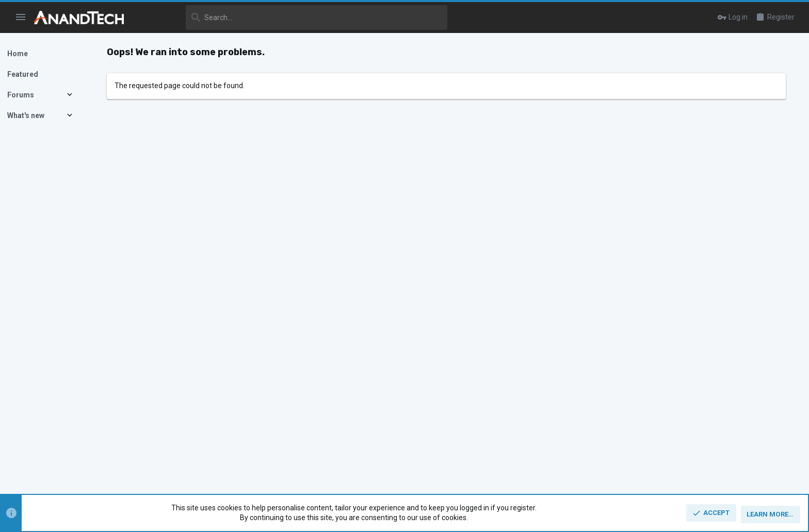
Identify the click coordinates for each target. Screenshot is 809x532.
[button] (21, 18)
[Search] (293, 18)
